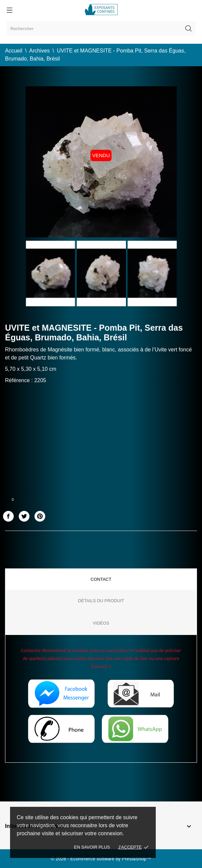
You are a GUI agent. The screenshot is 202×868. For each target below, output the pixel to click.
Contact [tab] (101, 579)
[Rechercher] (101, 29)
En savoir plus (92, 847)
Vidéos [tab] (101, 623)
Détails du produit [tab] (101, 601)
